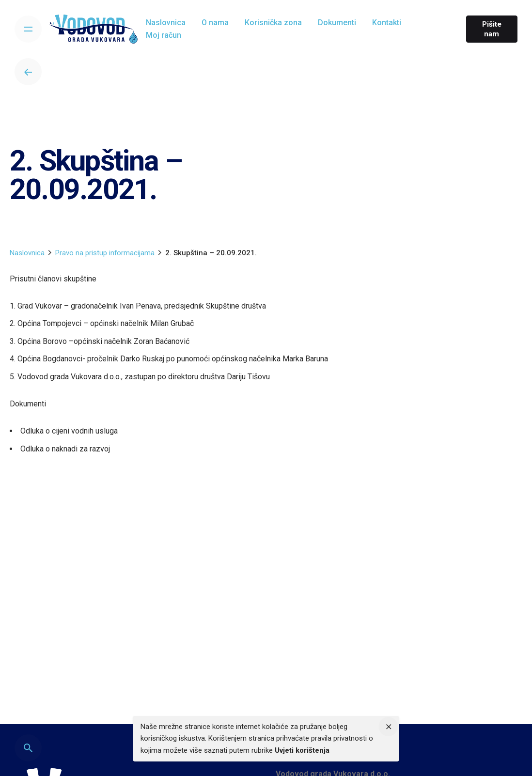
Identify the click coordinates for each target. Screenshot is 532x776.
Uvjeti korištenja (302, 750)
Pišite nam (492, 29)
